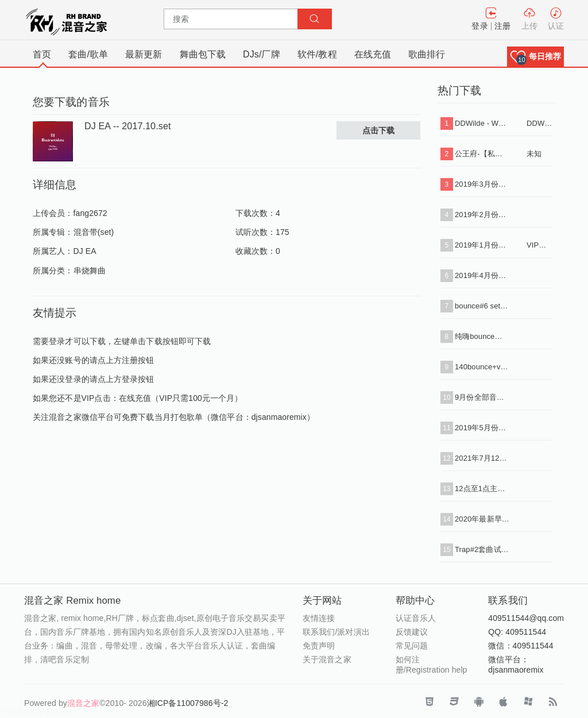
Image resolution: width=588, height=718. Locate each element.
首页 (42, 54)
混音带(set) (94, 232)
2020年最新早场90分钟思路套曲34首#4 (482, 519)
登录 (479, 26)
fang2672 (90, 213)
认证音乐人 (416, 618)
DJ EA (85, 251)
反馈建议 (412, 632)
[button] (535, 57)
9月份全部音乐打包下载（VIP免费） (482, 397)
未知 (534, 154)
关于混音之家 (327, 659)
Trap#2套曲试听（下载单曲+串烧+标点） (482, 549)
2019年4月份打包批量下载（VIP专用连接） (482, 275)
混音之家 (83, 703)
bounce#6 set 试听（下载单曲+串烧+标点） (482, 306)
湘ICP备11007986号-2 (188, 703)
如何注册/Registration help (432, 665)
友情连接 (319, 618)
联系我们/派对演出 (336, 632)
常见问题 (412, 646)
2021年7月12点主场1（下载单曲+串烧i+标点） (482, 458)
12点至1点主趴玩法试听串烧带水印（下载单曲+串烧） (482, 489)
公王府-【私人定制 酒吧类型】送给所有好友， (482, 154)
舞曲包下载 (203, 54)
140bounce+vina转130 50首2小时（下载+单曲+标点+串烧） (482, 367)
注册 (502, 26)
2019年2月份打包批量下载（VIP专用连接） (482, 215)
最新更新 (144, 54)
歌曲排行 (427, 54)
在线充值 (373, 54)
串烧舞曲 (90, 271)
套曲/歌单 (88, 54)
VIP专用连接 (539, 245)
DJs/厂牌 (262, 54)
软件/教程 (317, 54)
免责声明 (319, 646)
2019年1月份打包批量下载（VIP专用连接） (482, 245)
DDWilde (539, 123)
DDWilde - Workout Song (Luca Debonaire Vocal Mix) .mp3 (482, 123)
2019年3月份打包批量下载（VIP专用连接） (482, 184)
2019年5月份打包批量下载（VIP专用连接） (482, 428)
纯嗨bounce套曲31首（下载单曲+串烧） (482, 336)
